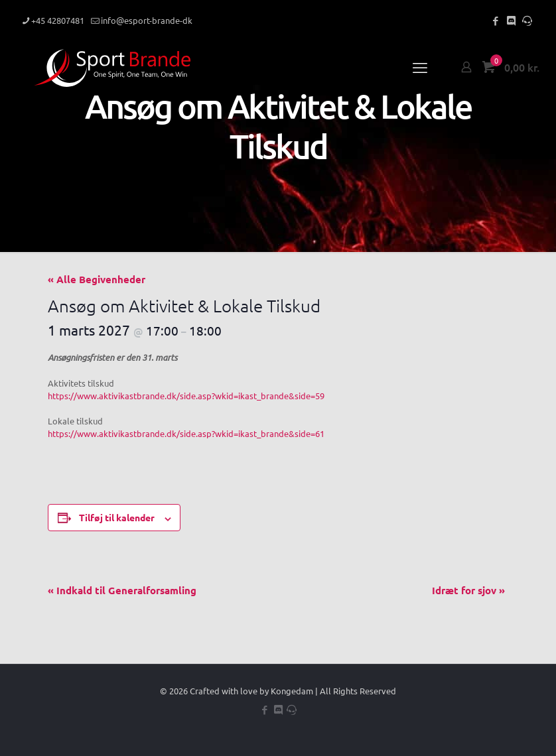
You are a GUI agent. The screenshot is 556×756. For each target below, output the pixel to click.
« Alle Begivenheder (97, 279)
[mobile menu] (420, 67)
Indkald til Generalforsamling (122, 590)
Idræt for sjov (468, 590)
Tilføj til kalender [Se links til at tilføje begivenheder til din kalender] (117, 517)
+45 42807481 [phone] (58, 20)
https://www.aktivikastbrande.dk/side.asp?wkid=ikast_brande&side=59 (186, 396)
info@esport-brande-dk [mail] (147, 20)
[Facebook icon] (495, 20)
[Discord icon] (511, 20)
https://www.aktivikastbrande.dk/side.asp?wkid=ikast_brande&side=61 (186, 433)
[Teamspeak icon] (527, 20)
